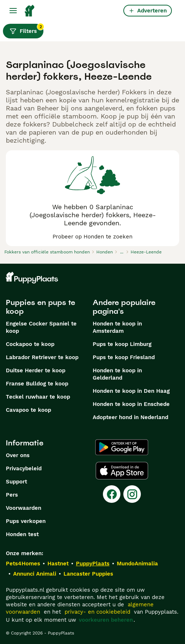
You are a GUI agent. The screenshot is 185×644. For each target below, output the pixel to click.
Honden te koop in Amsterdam (117, 327)
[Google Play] (122, 447)
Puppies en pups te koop (41, 307)
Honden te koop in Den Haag (131, 391)
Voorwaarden (24, 508)
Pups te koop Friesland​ (124, 357)
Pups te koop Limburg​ (122, 344)
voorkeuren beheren (106, 620)
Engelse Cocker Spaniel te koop (41, 327)
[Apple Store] (122, 471)
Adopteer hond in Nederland (130, 417)
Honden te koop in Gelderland (117, 374)
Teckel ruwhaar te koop (38, 397)
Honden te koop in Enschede (131, 404)
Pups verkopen (26, 521)
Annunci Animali (35, 574)
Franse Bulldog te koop (37, 384)
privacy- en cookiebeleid (97, 612)
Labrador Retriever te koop (42, 357)
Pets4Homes (23, 564)
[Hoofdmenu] (13, 11)
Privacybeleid (24, 468)
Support (16, 482)
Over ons (18, 455)
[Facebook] (112, 494)
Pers (12, 495)
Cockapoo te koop (30, 344)
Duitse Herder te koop (36, 370)
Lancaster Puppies (88, 574)
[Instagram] (132, 494)
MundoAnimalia (137, 564)
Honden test (22, 534)
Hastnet (58, 564)
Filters (26, 29)
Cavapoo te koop (28, 410)
